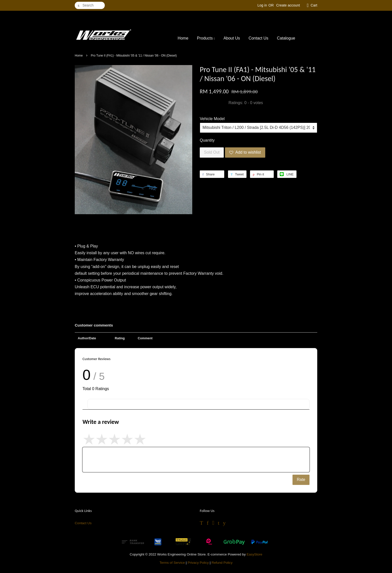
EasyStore (254, 554)
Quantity (207, 140)
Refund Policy (222, 563)
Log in (262, 5)
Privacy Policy (198, 563)
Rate (301, 480)
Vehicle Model (212, 119)
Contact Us (258, 38)
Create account (288, 5)
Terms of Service (172, 563)
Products (206, 38)
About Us (232, 38)
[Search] (90, 5)
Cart (314, 5)
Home (183, 38)
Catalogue (286, 38)
